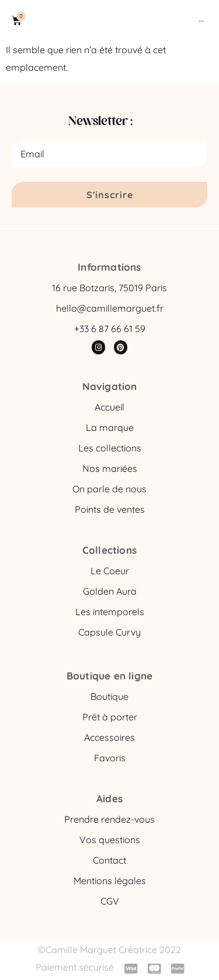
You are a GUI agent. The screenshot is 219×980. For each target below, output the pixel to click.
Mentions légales (110, 881)
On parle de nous (109, 489)
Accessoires (109, 737)
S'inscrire (110, 195)
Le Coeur (110, 571)
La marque (110, 427)
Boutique (109, 696)
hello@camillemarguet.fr (110, 308)
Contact (109, 860)
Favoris (110, 758)
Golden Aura (110, 591)
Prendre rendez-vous (109, 819)
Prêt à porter (110, 717)
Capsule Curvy (109, 632)
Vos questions (110, 840)
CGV (110, 901)
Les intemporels (110, 612)
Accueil (109, 407)
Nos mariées (110, 468)
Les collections (110, 448)
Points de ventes (110, 509)
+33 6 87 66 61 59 (110, 329)
